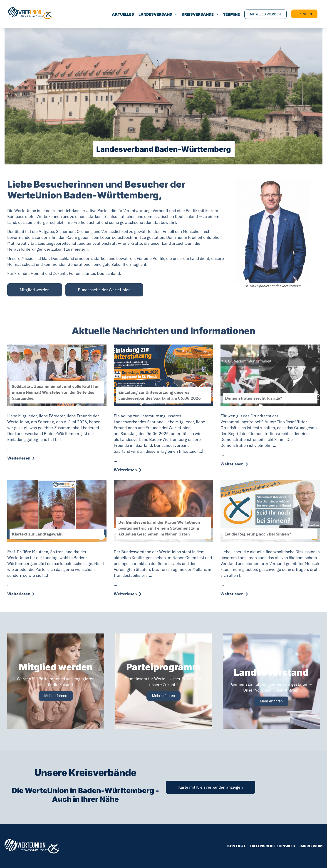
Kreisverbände (200, 14)
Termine (231, 14)
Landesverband (158, 14)
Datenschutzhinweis (273, 846)
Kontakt (237, 846)
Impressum (311, 846)
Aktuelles (123, 14)
